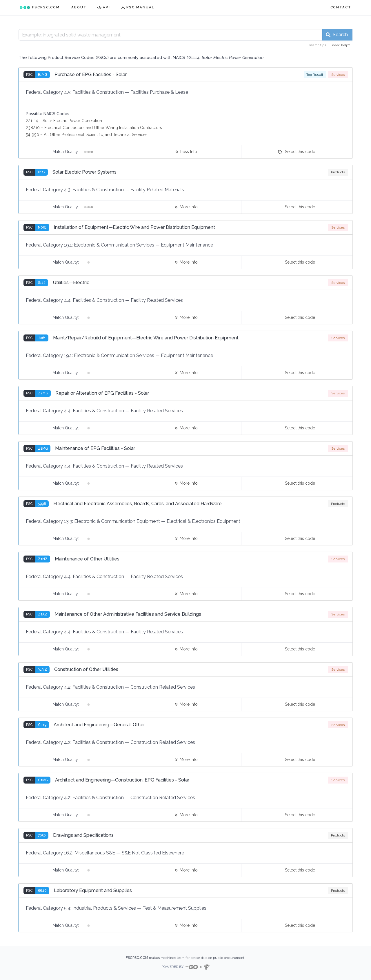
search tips (318, 45)
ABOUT (79, 7)
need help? (341, 45)
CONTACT (341, 7)
